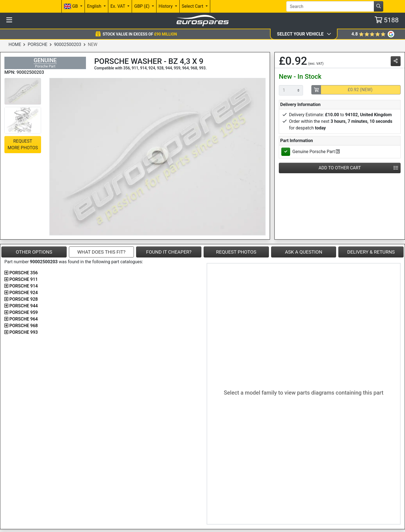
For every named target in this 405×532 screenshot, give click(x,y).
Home (15, 44)
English (95, 6)
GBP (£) (142, 6)
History (166, 6)
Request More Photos (23, 144)
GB (71, 6)
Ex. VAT (118, 6)
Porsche (37, 44)
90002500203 (68, 44)
